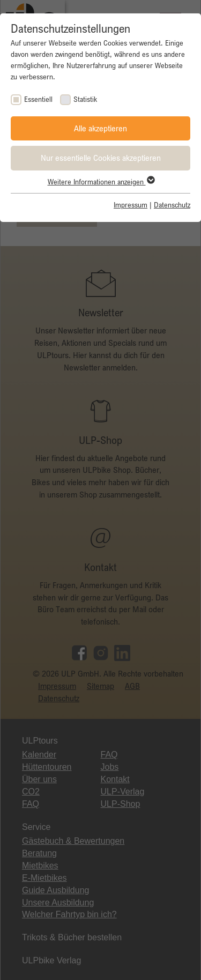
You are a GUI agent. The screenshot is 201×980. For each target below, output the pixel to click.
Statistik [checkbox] (85, 99)
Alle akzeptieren (100, 128)
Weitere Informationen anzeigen (101, 182)
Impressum (131, 205)
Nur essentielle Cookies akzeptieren (101, 158)
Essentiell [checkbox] (38, 99)
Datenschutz (172, 205)
